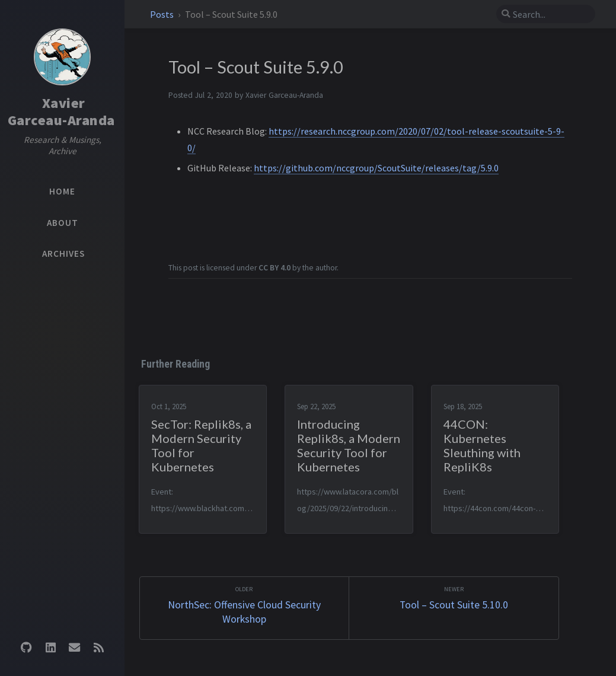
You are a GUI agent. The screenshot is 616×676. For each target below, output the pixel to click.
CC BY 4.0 (275, 268)
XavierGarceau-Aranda (61, 111)
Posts (163, 14)
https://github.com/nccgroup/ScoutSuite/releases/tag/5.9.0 (376, 168)
